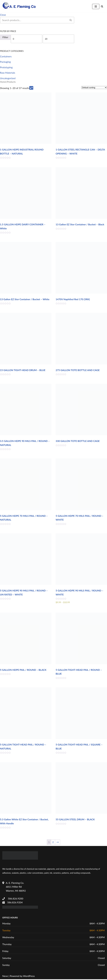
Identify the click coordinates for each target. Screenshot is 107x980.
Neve (5, 977)
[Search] (102, 6)
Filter (5, 37)
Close (3, 15)
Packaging (5, 62)
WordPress (29, 977)
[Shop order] (94, 88)
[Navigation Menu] (96, 6)
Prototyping (6, 67)
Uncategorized (8, 78)
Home (3, 82)
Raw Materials (8, 73)
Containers (6, 56)
